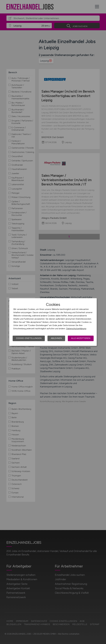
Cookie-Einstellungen (29, 338)
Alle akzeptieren (81, 338)
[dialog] (53, 322)
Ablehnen (56, 338)
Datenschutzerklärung (76, 329)
